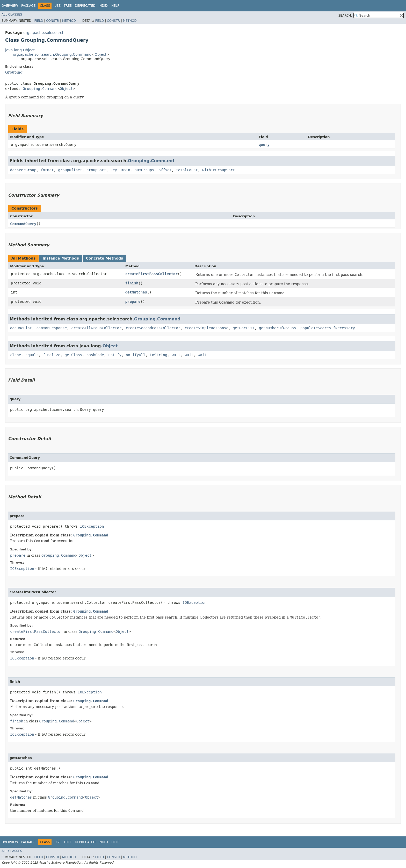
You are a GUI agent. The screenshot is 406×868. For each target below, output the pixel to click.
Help (115, 6)
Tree (68, 6)
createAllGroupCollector (96, 328)
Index (104, 6)
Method (69, 21)
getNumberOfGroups (277, 328)
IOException (92, 526)
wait (176, 355)
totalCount (187, 170)
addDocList (21, 328)
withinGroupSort (219, 170)
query (264, 145)
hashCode (95, 355)
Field (39, 21)
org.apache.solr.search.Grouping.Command (52, 54)
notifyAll (136, 355)
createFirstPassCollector (151, 274)
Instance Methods (61, 258)
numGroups (144, 170)
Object (100, 54)
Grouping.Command (40, 89)
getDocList (244, 328)
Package (28, 6)
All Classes (12, 15)
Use (57, 6)
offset (165, 170)
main (126, 170)
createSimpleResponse (206, 328)
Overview (10, 6)
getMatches (136, 292)
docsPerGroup (23, 170)
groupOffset (70, 170)
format (47, 170)
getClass (73, 355)
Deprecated (85, 6)
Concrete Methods (105, 258)
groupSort (96, 170)
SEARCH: (345, 16)
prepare (133, 302)
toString (159, 355)
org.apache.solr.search (44, 33)
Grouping (14, 72)
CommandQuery (23, 224)
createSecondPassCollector (153, 328)
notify (115, 355)
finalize (51, 355)
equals (32, 355)
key (114, 170)
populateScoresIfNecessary (328, 328)
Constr (53, 21)
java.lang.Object (20, 50)
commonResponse (52, 328)
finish (132, 283)
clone (16, 355)
